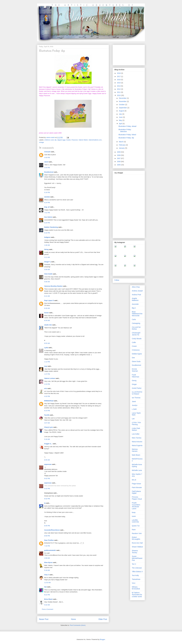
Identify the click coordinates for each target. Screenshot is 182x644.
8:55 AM (47, 343)
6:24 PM (47, 203)
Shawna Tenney (135, 552)
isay (46, 366)
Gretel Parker (137, 388)
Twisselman (136, 579)
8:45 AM (47, 460)
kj (45, 503)
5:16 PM (47, 192)
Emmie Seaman (135, 370)
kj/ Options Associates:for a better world (137, 595)
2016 (119, 80)
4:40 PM (47, 158)
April (121, 124)
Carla (134, 319)
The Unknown (137, 568)
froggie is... (48, 444)
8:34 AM (47, 320)
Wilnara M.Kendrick (136, 588)
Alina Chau (136, 287)
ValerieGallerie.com (95, 140)
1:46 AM (47, 245)
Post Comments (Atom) (78, 625)
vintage (41, 142)
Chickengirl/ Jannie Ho (136, 334)
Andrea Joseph (137, 291)
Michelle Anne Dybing (137, 465)
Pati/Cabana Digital (136, 492)
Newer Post (44, 619)
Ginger (134, 384)
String (46, 249)
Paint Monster (137, 487)
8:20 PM (47, 223)
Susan (46, 313)
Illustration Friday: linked (127, 135)
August (122, 111)
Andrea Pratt (136, 295)
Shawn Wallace (137, 547)
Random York (137, 533)
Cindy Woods (137, 339)
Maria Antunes (137, 442)
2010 (119, 95)
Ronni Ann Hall (137, 543)
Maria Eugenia (137, 445)
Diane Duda (136, 361)
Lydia (46, 348)
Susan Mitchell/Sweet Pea (137, 558)
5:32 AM (47, 605)
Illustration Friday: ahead (127, 126)
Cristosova (136, 350)
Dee (133, 358)
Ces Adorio (48, 217)
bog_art (47, 207)
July (121, 114)
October (122, 105)
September (123, 108)
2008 (119, 155)
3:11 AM (47, 257)
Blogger (102, 639)
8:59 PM (47, 536)
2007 (119, 158)
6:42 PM (47, 478)
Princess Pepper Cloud (137, 498)
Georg (134, 380)
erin (46, 388)
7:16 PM (47, 546)
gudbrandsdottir (50, 550)
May (121, 120)
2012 (119, 89)
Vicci (134, 583)
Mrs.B (134, 480)
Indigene (47, 237)
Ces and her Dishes (136, 328)
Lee (133, 419)
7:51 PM (47, 213)
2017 (119, 76)
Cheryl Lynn (49, 427)
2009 (119, 152)
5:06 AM (47, 269)
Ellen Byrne (48, 562)
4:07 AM (47, 423)
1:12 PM (47, 362)
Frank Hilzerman (136, 376)
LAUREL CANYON (135, 521)
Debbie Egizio (137, 354)
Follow (117, 280)
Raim (134, 530)
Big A (134, 308)
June (121, 117)
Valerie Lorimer (50, 378)
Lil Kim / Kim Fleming (136, 423)
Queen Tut (136, 526)
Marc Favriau (137, 438)
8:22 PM (47, 595)
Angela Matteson (135, 299)
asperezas (48, 464)
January (122, 148)
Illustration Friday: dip (126, 138)
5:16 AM (47, 439)
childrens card (49, 140)
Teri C (134, 564)
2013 (119, 86)
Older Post (103, 619)
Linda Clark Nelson (136, 429)
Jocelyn (135, 405)
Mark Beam (136, 455)
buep (134, 512)
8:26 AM (47, 308)
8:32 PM (47, 499)
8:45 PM (47, 526)
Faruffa (47, 415)
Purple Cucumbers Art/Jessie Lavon (136, 506)
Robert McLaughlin (136, 538)
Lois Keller (136, 434)
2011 (119, 92)
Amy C (47, 575)
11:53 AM (47, 583)
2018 (119, 73)
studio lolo (48, 325)
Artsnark (47, 152)
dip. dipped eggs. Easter (63, 140)
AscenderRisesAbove (52, 530)
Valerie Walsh (83, 140)
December (123, 98)
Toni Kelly (135, 575)
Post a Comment (48, 609)
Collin (134, 342)
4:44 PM (47, 168)
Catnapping (136, 323)
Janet (46, 162)
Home (73, 619)
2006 (119, 162)
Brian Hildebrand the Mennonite (137, 314)
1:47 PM (47, 374)
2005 (119, 165)
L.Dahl (134, 409)
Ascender (135, 304)
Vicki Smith (48, 274)
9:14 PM (47, 411)
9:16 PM (47, 233)
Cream (134, 346)
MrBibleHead (49, 401)
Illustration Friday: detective (125, 130)
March (121, 142)
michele (47, 197)
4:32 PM (47, 396)
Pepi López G (49, 300)
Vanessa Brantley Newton (53, 286)
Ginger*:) (47, 262)
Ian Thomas (136, 398)
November (123, 101)
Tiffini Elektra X (137, 572)
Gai (45, 587)
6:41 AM (47, 296)
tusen (134, 516)
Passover (75, 140)
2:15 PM (47, 384)
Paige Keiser (136, 484)
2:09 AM (47, 558)
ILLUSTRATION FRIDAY (137, 393)
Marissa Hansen (135, 450)
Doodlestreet (49, 172)
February (122, 145)
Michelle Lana (137, 470)
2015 (119, 83)
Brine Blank (48, 599)
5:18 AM (47, 570)
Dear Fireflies (49, 540)
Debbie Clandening (51, 227)
